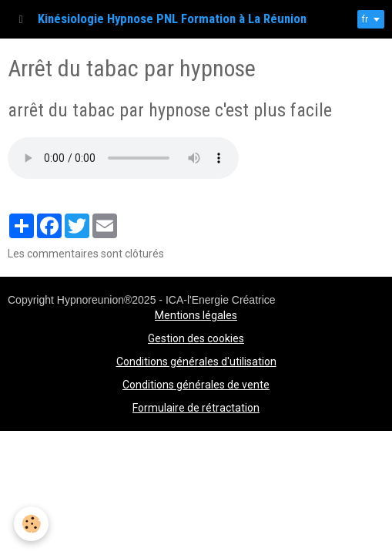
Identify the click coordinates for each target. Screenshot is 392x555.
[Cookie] (31, 524)
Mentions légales (196, 315)
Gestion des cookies (196, 338)
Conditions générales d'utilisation (196, 362)
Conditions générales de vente (196, 385)
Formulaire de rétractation (196, 408)
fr (365, 19)
